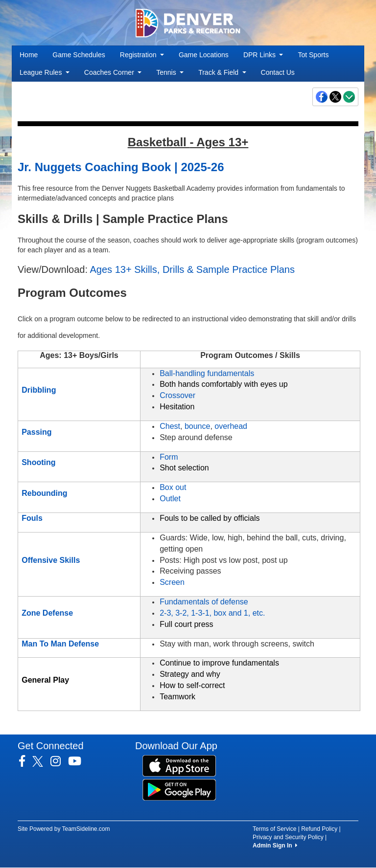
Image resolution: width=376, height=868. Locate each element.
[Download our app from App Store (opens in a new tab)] (179, 765)
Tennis (170, 72)
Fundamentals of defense (204, 602)
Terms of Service (274, 829)
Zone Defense (47, 613)
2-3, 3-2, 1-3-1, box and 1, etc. (212, 613)
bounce (198, 426)
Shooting (38, 462)
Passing (36, 432)
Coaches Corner (113, 72)
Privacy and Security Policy (288, 837)
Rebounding (44, 493)
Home (29, 55)
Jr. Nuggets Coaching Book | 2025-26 (121, 167)
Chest (170, 426)
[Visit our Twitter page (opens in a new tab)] (41, 761)
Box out (173, 487)
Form (169, 457)
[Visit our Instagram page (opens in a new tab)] (59, 761)
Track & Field (222, 72)
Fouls (32, 518)
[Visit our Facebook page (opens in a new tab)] (26, 761)
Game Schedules (79, 55)
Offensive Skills (51, 560)
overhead (231, 426)
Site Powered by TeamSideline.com (64, 829)
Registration (142, 55)
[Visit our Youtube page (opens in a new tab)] (78, 761)
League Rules (45, 72)
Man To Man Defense (60, 644)
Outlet (170, 499)
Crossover (177, 395)
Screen (172, 582)
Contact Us (278, 72)
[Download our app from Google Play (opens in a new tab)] (179, 789)
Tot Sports (313, 55)
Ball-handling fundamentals (207, 373)
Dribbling (39, 390)
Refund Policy (319, 829)
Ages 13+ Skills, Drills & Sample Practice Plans (193, 269)
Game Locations (204, 55)
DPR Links (263, 55)
